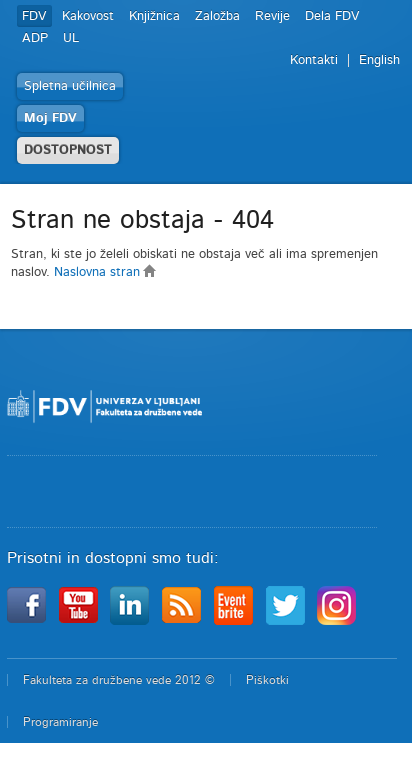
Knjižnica (154, 16)
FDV (34, 16)
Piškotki (267, 680)
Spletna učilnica (70, 86)
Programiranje (60, 722)
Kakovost (88, 16)
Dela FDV (332, 16)
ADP (35, 38)
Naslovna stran (105, 272)
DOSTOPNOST (68, 150)
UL (71, 38)
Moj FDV (50, 118)
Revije (272, 16)
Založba (217, 16)
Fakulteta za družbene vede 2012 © (119, 680)
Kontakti (314, 60)
